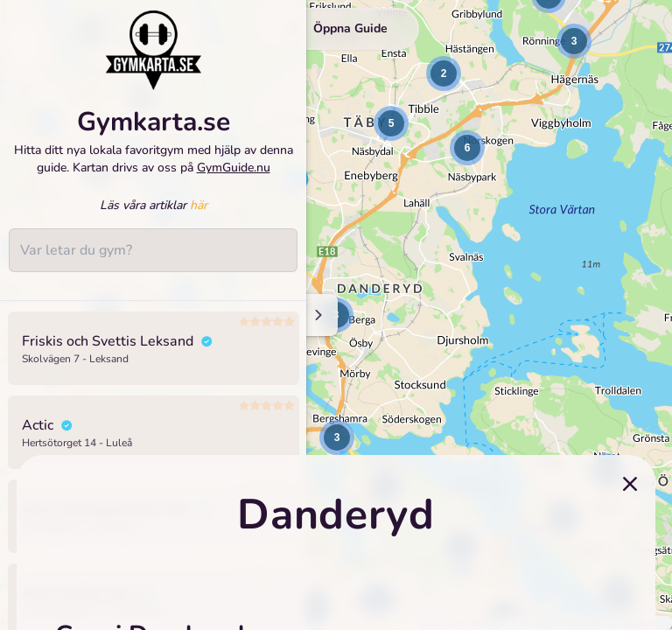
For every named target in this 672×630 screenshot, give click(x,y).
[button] (444, 73)
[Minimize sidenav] (317, 315)
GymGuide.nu (234, 168)
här (199, 205)
